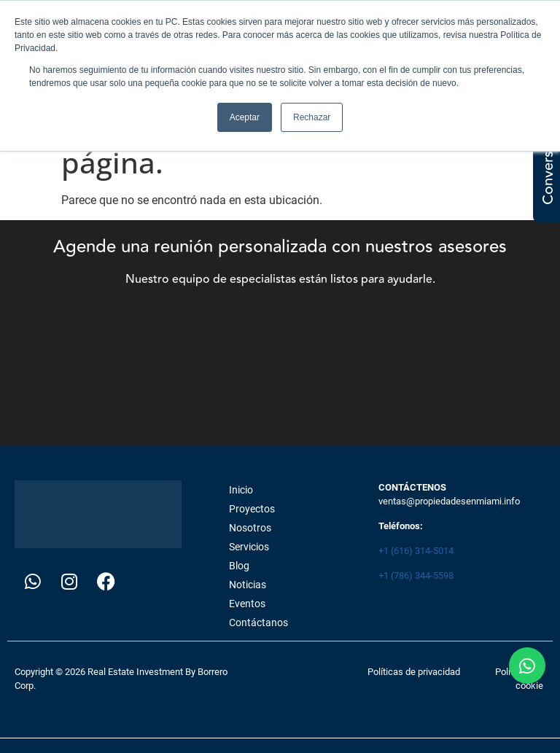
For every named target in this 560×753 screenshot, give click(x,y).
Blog (239, 566)
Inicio (241, 490)
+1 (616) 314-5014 (416, 551)
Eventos (247, 604)
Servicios (249, 547)
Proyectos (252, 509)
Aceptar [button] (245, 117)
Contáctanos (258, 623)
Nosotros (250, 528)
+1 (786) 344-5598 (416, 576)
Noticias (248, 585)
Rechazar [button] (312, 117)
